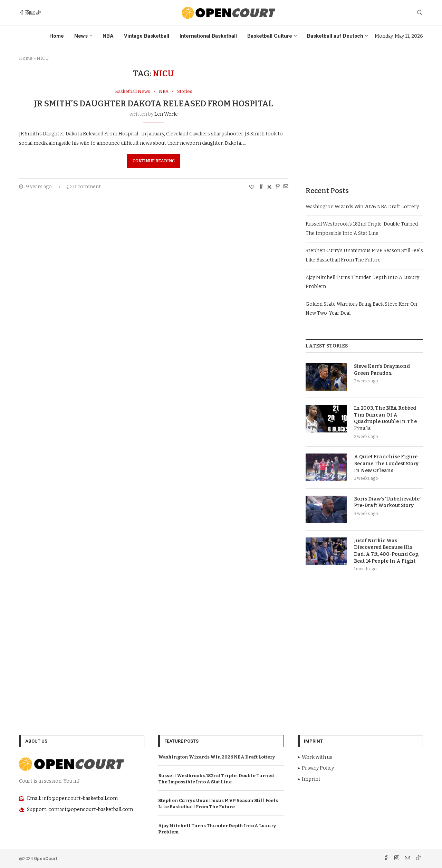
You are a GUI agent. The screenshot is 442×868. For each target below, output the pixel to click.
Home (57, 36)
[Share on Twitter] (269, 187)
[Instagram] (27, 13)
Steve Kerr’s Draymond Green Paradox (382, 370)
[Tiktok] (38, 13)
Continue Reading (154, 161)
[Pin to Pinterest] (278, 187)
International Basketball (208, 36)
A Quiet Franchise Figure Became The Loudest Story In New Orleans (386, 464)
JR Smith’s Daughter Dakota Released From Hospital (153, 104)
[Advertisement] (364, 117)
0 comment (84, 187)
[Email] (33, 13)
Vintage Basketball (147, 36)
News (81, 36)
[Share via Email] (286, 187)
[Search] (420, 13)
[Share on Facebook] (261, 187)
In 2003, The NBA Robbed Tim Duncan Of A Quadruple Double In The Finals (385, 418)
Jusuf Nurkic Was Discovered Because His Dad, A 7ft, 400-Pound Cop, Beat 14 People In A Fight (387, 551)
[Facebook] (22, 13)
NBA (108, 36)
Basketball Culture (270, 36)
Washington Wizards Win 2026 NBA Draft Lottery (362, 207)
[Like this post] (252, 187)
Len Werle (166, 114)
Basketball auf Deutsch (335, 36)
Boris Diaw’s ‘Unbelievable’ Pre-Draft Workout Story (387, 502)
